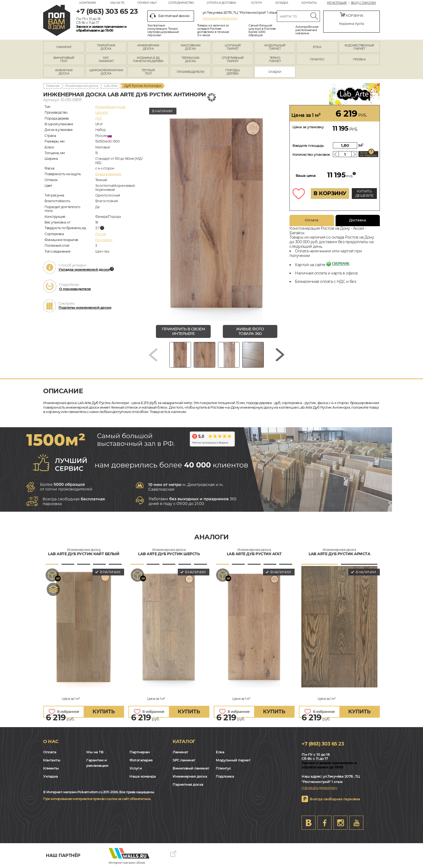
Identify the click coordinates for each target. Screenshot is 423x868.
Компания (87, 3)
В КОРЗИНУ (330, 193)
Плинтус (224, 768)
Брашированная (108, 174)
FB (325, 823)
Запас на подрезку (369, 154)
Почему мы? (147, 3)
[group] (217, 213)
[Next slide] (280, 355)
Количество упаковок (311, 154)
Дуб (98, 118)
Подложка (225, 776)
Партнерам (140, 752)
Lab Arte (111, 86)
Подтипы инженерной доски (85, 307)
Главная (53, 86)
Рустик (101, 234)
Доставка (358, 220)
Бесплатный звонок (170, 16)
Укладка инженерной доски (84, 269)
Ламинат (180, 752)
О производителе (75, 289)
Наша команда (143, 776)
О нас (51, 741)
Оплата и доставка (221, 3)
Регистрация (337, 3)
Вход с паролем (364, 3)
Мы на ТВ (117, 3)
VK (309, 823)
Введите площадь (308, 145)
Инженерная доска (82, 86)
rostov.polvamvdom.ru (57, 20)
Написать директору (220, 18)
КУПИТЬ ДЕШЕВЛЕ (364, 193)
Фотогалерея (141, 760)
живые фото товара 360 (250, 331)
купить (104, 712)
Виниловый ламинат (191, 768)
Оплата (312, 220)
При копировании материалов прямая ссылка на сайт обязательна (97, 799)
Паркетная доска (188, 784)
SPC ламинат (184, 760)
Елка (220, 752)
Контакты (309, 3)
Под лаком (104, 240)
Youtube (356, 823)
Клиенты (51, 768)
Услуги (256, 3)
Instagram (340, 823)
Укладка (282, 3)
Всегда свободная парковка (335, 799)
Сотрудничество (181, 3)
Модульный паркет (233, 760)
